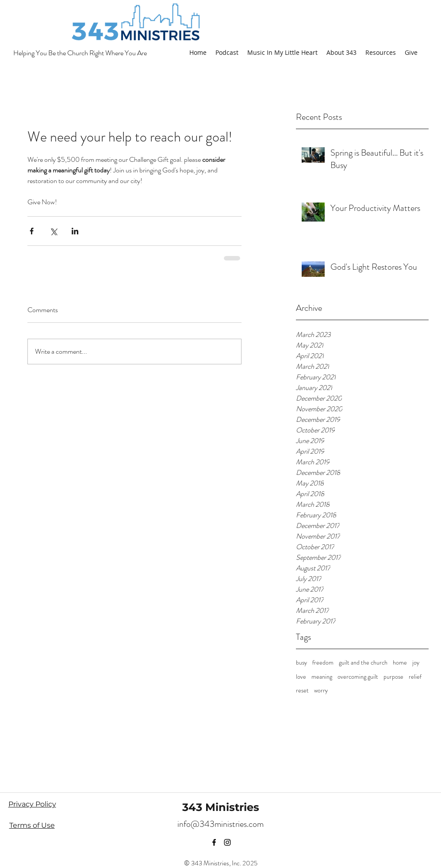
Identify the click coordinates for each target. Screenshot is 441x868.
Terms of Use (32, 825)
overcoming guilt (358, 677)
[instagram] (227, 842)
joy (416, 663)
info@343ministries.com (220, 824)
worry (321, 690)
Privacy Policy (32, 804)
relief (415, 677)
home (400, 663)
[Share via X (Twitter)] (53, 231)
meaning (322, 677)
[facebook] (214, 842)
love (301, 677)
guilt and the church (363, 663)
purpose (393, 677)
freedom (323, 663)
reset (302, 690)
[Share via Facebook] (32, 231)
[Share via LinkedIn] (75, 231)
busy (301, 663)
